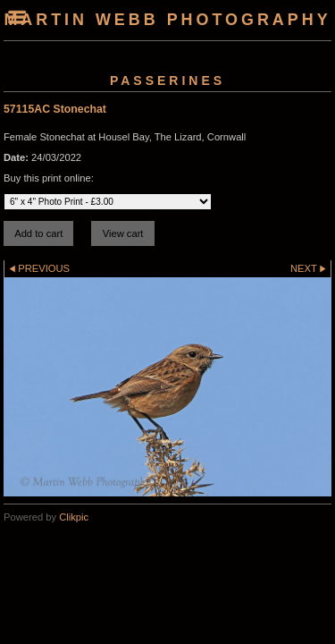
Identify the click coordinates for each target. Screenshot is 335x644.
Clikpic (74, 517)
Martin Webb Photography (167, 20)
